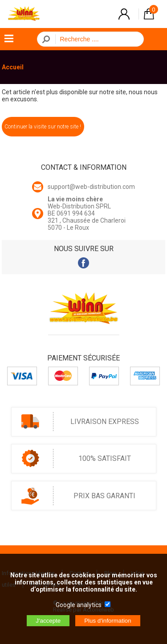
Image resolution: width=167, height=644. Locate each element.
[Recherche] (97, 39)
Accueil (13, 67)
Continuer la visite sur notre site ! (43, 127)
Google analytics (79, 605)
